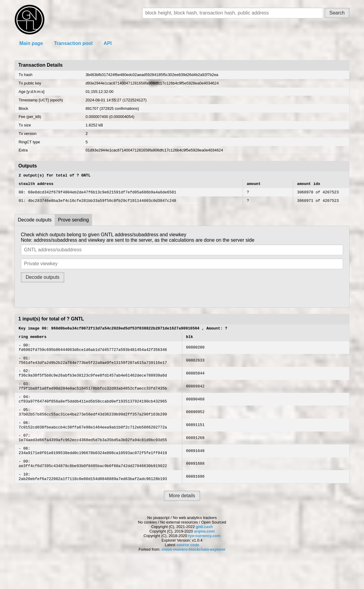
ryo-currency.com (204, 561)
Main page (31, 43)
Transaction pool (73, 43)
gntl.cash (204, 552)
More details (182, 521)
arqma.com (204, 557)
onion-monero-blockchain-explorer (193, 575)
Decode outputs (35, 223)
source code (188, 570)
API (108, 43)
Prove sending (73, 223)
